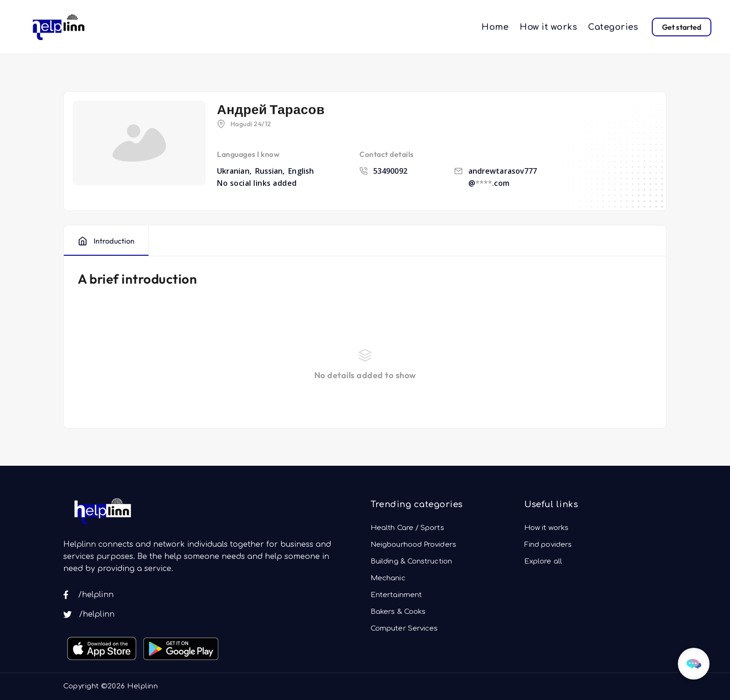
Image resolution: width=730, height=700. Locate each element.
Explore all (543, 561)
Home (495, 27)
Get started (682, 27)
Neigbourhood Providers (413, 545)
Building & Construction (411, 561)
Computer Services (404, 629)
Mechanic (388, 578)
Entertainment (396, 595)
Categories (613, 27)
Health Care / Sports (407, 528)
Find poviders (548, 545)
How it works (548, 27)
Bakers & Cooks (398, 612)
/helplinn (88, 595)
